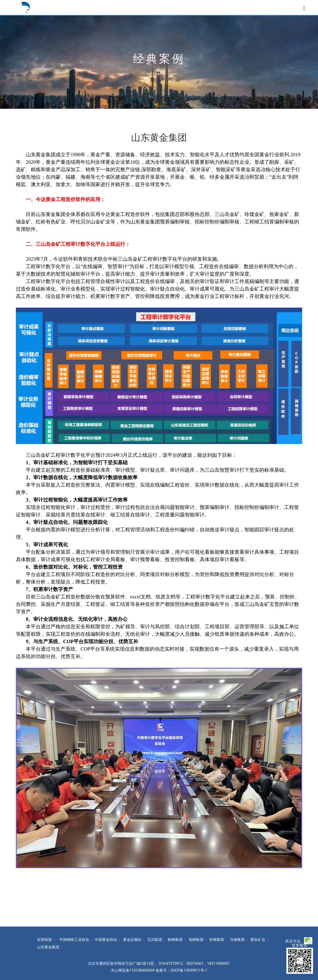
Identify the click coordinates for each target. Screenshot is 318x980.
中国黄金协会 (106, 940)
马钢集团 (237, 940)
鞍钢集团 (175, 940)
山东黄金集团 (48, 947)
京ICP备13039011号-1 (189, 970)
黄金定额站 (132, 940)
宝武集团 (155, 940)
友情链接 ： (47, 940)
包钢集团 (196, 940)
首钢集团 (216, 940)
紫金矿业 (258, 940)
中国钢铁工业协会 (74, 940)
